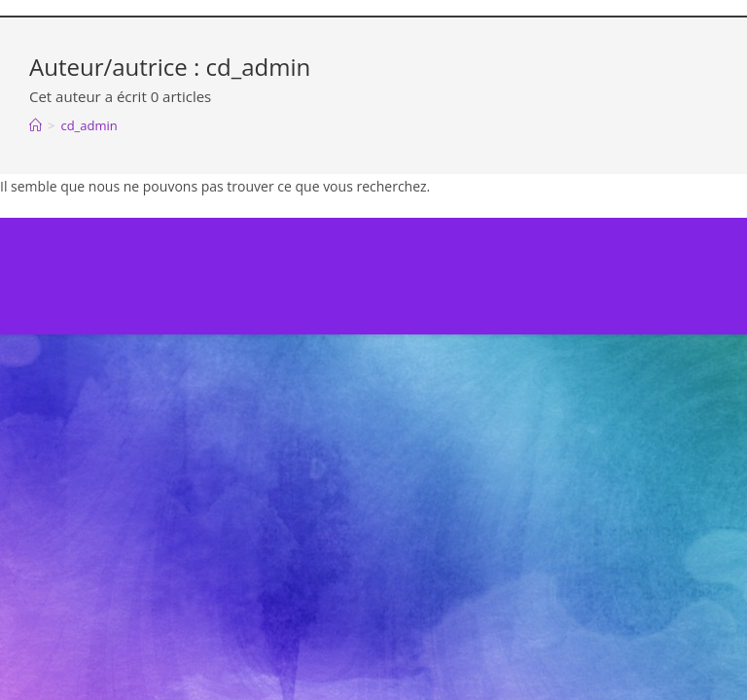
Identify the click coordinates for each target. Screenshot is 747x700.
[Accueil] (36, 125)
